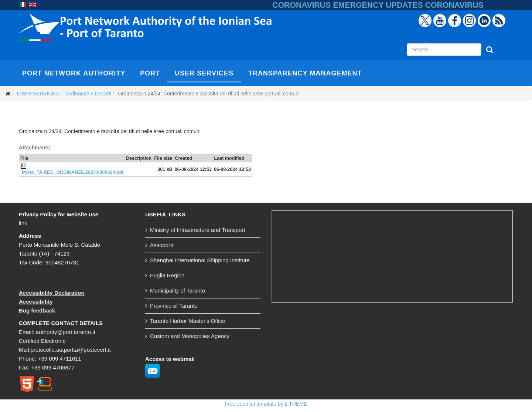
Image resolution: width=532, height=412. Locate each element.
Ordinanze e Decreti (88, 94)
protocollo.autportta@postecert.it (71, 350)
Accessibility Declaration (52, 293)
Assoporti (162, 245)
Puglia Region (167, 275)
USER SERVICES (204, 73)
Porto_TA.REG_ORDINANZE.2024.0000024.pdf (73, 172)
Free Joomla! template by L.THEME (266, 404)
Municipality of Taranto (178, 291)
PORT (150, 73)
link (23, 223)
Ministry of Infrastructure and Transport (198, 230)
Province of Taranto (174, 306)
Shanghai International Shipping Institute (200, 260)
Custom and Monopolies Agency (190, 336)
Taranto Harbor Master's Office (188, 321)
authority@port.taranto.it (66, 332)
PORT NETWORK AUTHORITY (74, 73)
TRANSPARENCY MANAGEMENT (305, 73)
